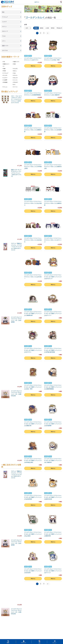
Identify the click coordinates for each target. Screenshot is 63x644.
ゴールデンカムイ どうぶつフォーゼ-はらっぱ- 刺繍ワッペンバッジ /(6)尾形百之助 (53, 497)
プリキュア (6, 73)
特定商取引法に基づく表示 (7, 635)
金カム (15, 71)
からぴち (16, 69)
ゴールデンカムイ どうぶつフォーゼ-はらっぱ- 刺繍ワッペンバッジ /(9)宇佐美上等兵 (33, 460)
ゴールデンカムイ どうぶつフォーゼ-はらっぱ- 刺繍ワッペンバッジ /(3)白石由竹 (33, 571)
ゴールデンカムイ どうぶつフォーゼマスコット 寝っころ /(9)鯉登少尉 (33, 130)
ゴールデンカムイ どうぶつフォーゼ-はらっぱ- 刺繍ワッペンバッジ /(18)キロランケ (53, 277)
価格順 (42, 28)
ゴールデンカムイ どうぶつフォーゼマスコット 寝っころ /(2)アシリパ (53, 240)
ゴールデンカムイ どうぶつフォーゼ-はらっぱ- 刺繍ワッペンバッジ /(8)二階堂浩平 (53, 460)
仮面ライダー (17, 62)
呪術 (15, 64)
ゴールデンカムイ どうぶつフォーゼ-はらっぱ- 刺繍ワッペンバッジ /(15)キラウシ (33, 350)
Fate (15, 73)
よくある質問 (35, 635)
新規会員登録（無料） (31, 636)
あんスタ (16, 78)
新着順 (36, 28)
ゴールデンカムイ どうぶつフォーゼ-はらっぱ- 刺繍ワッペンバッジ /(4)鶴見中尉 (53, 534)
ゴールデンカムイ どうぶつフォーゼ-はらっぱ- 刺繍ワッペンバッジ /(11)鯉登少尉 (33, 424)
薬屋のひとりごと (6, 65)
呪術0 (5, 71)
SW (4, 62)
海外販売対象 (59, 635)
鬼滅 (4, 69)
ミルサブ (5, 78)
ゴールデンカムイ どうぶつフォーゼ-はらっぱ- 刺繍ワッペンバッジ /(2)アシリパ (53, 571)
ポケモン (16, 76)
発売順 (53, 28)
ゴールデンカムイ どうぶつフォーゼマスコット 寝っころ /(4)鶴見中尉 (53, 203)
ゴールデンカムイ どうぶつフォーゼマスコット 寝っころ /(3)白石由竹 (33, 240)
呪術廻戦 (5, 83)
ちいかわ (5, 76)
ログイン (37, 2)
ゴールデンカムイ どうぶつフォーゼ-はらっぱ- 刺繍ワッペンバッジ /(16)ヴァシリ (53, 313)
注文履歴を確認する (51, 635)
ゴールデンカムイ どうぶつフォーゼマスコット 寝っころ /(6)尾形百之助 (53, 166)
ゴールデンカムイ (35, 17)
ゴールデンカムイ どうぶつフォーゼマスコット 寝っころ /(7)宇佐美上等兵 (33, 166)
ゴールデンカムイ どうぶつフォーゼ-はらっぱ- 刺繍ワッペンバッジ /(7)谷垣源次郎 (33, 497)
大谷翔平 (5, 80)
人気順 (47, 28)
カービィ (16, 87)
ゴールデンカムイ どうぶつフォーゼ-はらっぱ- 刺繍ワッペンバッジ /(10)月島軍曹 (53, 424)
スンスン (16, 80)
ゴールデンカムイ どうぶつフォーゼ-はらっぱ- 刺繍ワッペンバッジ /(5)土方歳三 (33, 534)
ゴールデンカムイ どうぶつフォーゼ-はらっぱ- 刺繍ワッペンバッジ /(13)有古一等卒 (33, 387)
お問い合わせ (42, 635)
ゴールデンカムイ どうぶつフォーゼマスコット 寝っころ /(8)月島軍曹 (53, 130)
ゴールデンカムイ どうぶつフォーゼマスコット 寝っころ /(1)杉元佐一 (33, 277)
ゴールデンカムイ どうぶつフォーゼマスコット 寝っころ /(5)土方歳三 (33, 203)
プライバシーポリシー (19, 635)
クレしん (5, 87)
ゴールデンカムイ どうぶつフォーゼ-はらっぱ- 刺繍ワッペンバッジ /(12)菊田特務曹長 (53, 387)
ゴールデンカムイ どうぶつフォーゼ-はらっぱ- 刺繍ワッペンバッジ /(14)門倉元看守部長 (53, 350)
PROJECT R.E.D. (15, 84)
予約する (33, 66)
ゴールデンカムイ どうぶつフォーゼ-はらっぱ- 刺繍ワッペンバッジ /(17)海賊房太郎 (33, 313)
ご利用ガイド (28, 635)
